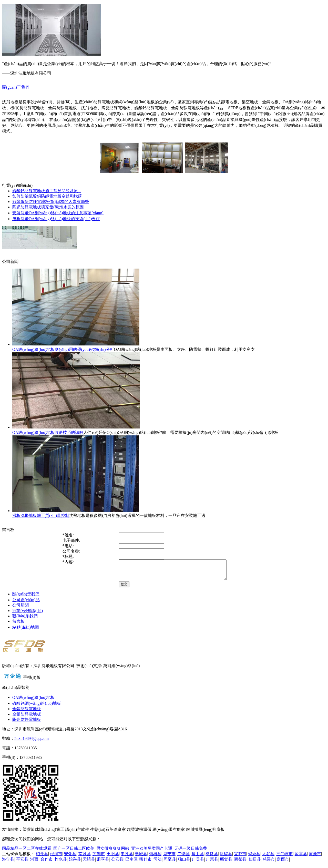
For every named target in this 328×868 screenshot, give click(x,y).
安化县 (70, 858)
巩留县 (226, 858)
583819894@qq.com (32, 742)
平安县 (22, 863)
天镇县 (89, 863)
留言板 (18, 625)
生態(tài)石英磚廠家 (108, 833)
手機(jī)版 (32, 681)
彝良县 (212, 858)
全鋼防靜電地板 (27, 713)
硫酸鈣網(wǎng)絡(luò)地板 (37, 707)
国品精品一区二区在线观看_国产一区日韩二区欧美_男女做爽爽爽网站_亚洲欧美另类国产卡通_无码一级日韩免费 (105, 852)
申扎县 (127, 858)
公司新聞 (20, 609)
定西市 (283, 863)
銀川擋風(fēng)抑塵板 (205, 833)
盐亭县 (301, 858)
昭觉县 (42, 858)
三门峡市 (284, 858)
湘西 (34, 863)
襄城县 (141, 858)
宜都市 (240, 858)
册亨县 (103, 863)
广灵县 (198, 863)
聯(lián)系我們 (25, 620)
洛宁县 (8, 863)
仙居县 (255, 863)
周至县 (170, 863)
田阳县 (113, 858)
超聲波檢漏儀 (139, 833)
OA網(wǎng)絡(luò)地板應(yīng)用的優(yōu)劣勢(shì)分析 (63, 349)
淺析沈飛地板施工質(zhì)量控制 (41, 515)
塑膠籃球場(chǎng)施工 (43, 833)
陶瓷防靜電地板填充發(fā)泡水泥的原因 (48, 207)
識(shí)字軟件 (77, 833)
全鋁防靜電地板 (27, 718)
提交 (111, 588)
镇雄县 (155, 858)
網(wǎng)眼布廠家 (169, 833)
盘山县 (198, 858)
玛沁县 (254, 858)
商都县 (240, 863)
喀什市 (146, 863)
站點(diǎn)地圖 (26, 631)
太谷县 (268, 858)
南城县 (85, 858)
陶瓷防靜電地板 (27, 723)
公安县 (117, 863)
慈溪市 (269, 863)
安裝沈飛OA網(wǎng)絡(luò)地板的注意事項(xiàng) (58, 213)
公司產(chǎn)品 (26, 604)
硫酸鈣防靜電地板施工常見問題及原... (47, 191)
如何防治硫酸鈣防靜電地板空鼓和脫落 (47, 196)
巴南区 (131, 863)
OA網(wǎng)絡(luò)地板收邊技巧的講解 (48, 432)
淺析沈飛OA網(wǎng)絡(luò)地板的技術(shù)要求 (56, 219)
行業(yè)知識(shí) (28, 614)
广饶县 (183, 858)
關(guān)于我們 (16, 87)
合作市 (47, 863)
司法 (158, 863)
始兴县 (75, 863)
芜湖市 (99, 858)
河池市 (315, 858)
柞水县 (61, 863)
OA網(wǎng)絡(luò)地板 (33, 701)
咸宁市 (169, 858)
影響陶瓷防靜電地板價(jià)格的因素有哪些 (51, 202)
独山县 (184, 863)
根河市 (56, 858)
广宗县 (212, 863)
